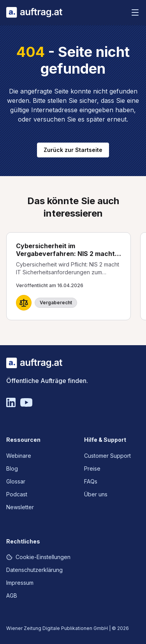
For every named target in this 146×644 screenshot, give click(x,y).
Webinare (19, 456)
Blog (12, 468)
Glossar (16, 481)
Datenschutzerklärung (34, 570)
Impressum (20, 583)
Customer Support (107, 456)
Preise (92, 468)
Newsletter (20, 507)
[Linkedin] (11, 402)
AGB (12, 595)
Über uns (96, 494)
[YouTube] (26, 402)
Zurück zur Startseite (73, 150)
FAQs (91, 481)
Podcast (17, 494)
